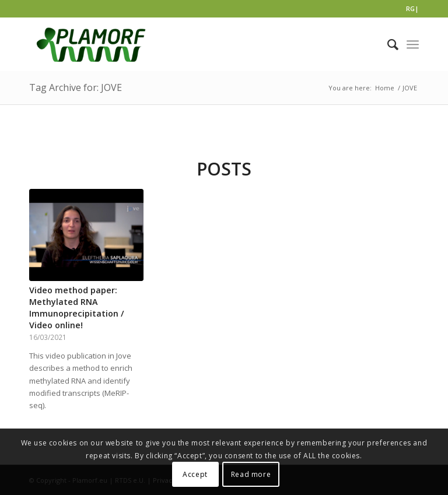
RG (410, 8)
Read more (251, 474)
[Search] (387, 44)
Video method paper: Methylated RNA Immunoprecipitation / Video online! (77, 308)
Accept (195, 474)
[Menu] (413, 44)
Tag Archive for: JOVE (76, 87)
